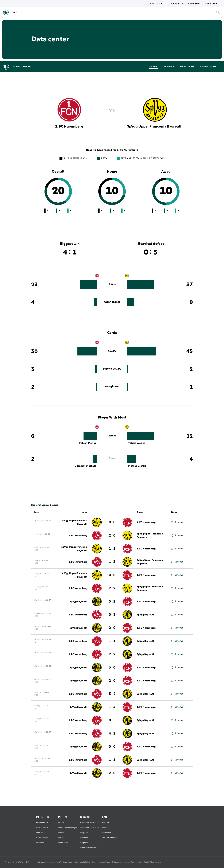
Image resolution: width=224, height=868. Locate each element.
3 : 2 (112, 694)
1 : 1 (112, 549)
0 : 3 (112, 615)
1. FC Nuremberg (146, 522)
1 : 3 (112, 562)
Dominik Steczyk (85, 466)
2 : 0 (112, 536)
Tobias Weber (137, 443)
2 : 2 (112, 588)
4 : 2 (112, 733)
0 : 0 (112, 522)
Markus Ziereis (137, 466)
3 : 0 (112, 667)
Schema (177, 522)
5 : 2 (112, 602)
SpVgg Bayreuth (78, 602)
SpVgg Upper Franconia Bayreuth (74, 522)
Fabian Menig (88, 443)
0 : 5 (112, 720)
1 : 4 (112, 707)
